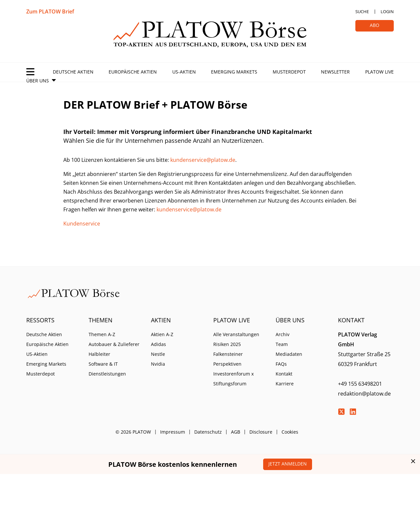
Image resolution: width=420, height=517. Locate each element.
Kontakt (284, 374)
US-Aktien (184, 72)
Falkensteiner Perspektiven (228, 359)
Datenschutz (208, 432)
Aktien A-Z (162, 334)
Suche (362, 11)
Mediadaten (289, 354)
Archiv (283, 334)
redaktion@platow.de (364, 394)
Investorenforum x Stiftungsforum (233, 379)
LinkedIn (353, 412)
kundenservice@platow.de (203, 160)
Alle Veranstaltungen (236, 334)
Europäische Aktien (133, 72)
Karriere (285, 384)
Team (282, 344)
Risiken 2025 (227, 344)
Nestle (158, 354)
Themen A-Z (102, 334)
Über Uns (38, 81)
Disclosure (261, 432)
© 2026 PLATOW (133, 432)
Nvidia (158, 364)
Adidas (158, 344)
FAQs (281, 364)
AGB (236, 432)
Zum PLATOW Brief (50, 11)
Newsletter (335, 72)
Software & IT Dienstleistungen (107, 369)
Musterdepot (289, 72)
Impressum (173, 432)
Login (387, 11)
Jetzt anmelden (288, 464)
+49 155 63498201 (360, 384)
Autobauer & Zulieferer (114, 344)
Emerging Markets (234, 72)
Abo (375, 25)
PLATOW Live (379, 72)
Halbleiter (99, 354)
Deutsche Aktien (73, 72)
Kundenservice (82, 224)
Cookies (290, 432)
